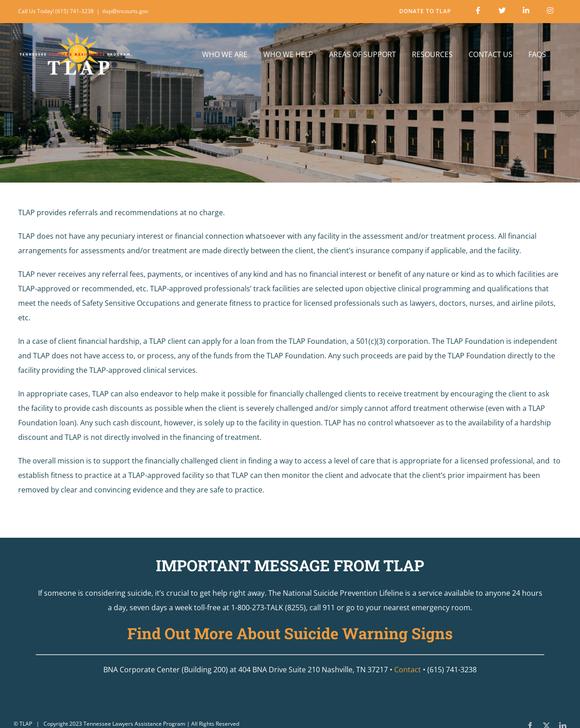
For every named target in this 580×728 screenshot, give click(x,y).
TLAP (26, 724)
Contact (408, 670)
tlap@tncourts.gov (125, 11)
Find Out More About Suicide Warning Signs (290, 633)
